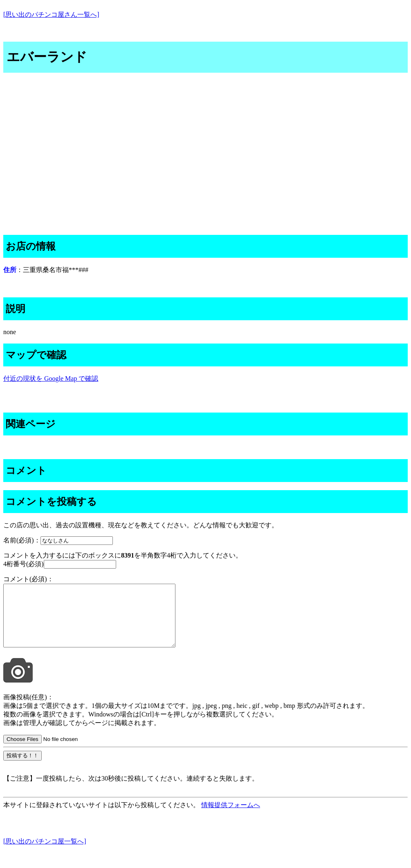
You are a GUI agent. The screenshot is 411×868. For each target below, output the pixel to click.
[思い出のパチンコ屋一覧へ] (45, 853)
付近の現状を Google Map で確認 (51, 378)
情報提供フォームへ (231, 817)
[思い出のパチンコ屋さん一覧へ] (51, 15)
